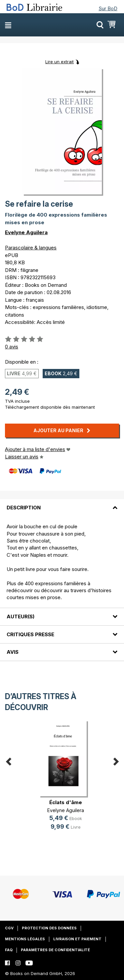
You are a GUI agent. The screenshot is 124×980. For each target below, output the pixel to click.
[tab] (62, 504)
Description (24, 508)
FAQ (9, 950)
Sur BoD (108, 8)
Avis (13, 652)
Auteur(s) (21, 617)
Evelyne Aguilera (26, 232)
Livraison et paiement (77, 939)
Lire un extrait (60, 62)
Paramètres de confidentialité (55, 950)
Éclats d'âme (66, 802)
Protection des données (49, 928)
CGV (9, 928)
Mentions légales (25, 939)
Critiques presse (30, 634)
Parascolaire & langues (31, 248)
